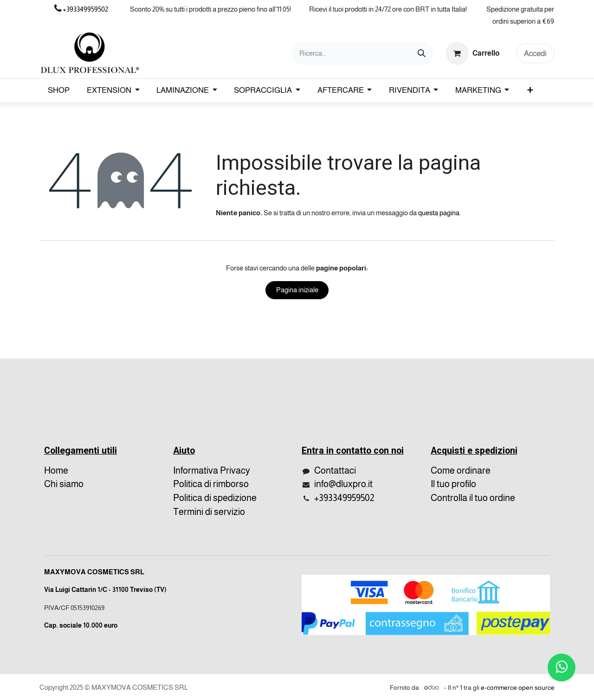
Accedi (535, 54)
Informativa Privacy (212, 470)
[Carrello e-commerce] (473, 53)
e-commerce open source (518, 687)
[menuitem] (59, 90)
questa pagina (439, 213)
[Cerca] (422, 53)
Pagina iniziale (297, 290)
